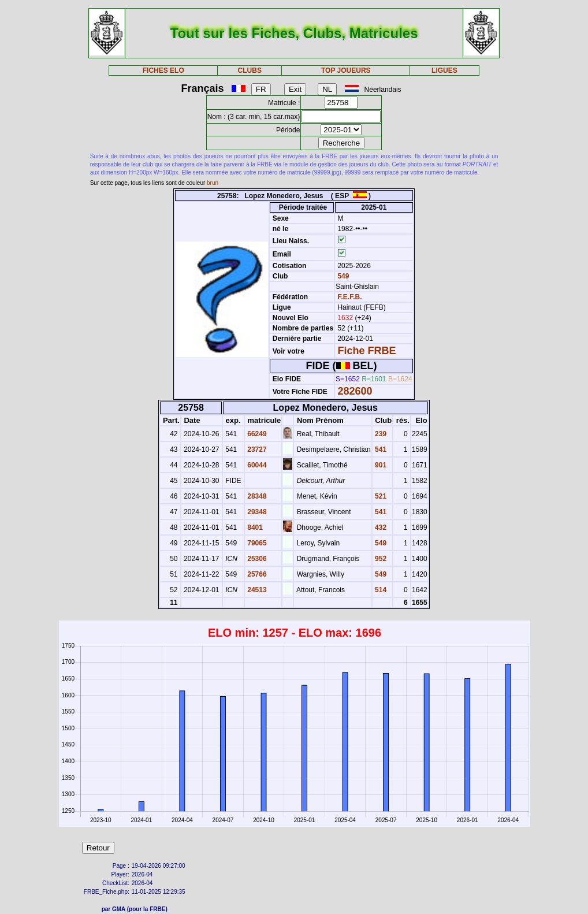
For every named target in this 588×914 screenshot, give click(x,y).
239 (380, 434)
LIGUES (444, 70)
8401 (254, 527)
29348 (256, 512)
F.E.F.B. (349, 297)
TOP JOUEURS (346, 70)
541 (380, 449)
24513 (256, 590)
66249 (256, 434)
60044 (256, 465)
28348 (256, 496)
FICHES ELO (163, 70)
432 (380, 527)
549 (342, 276)
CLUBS (250, 70)
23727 (256, 449)
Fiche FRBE (366, 351)
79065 (256, 543)
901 (380, 465)
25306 (256, 559)
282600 (355, 391)
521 (380, 496)
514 (380, 590)
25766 (256, 574)
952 (380, 559)
